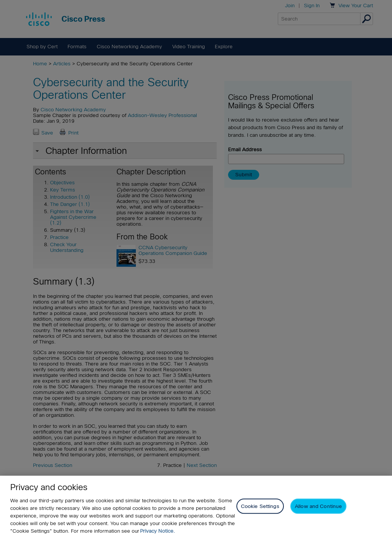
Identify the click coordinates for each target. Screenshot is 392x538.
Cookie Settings (260, 506)
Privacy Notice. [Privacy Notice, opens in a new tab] (157, 531)
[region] (196, 507)
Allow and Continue (318, 506)
